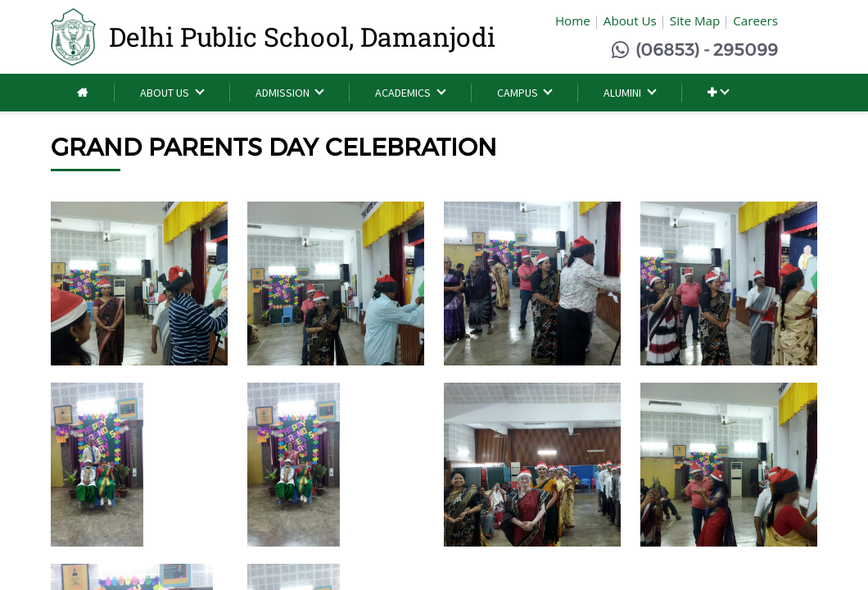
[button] (718, 93)
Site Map (695, 20)
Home (573, 20)
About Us (630, 20)
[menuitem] (82, 93)
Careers (755, 20)
